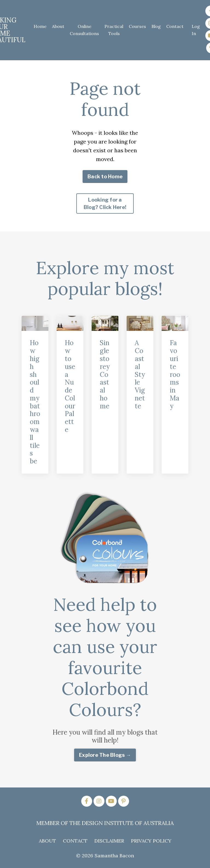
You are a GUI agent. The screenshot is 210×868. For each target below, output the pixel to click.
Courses (137, 26)
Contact (175, 26)
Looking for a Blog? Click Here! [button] (105, 204)
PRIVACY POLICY (151, 841)
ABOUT (47, 841)
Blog (156, 26)
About (58, 26)
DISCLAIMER (109, 841)
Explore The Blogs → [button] (105, 755)
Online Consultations (84, 30)
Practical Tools (114, 30)
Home (40, 26)
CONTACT (75, 841)
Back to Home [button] (105, 177)
